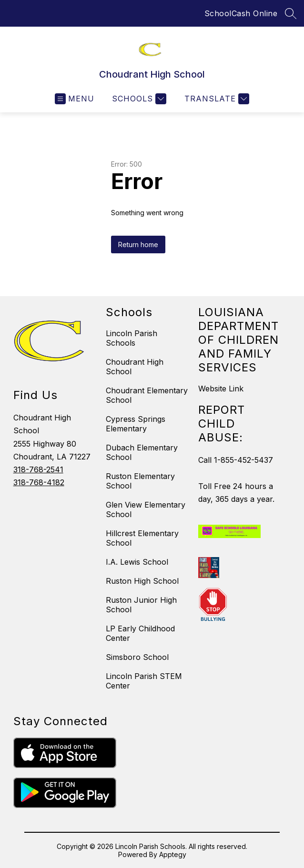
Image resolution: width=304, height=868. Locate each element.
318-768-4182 (39, 482)
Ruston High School (142, 581)
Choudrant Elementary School (147, 395)
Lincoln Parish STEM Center (144, 681)
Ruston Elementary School (140, 481)
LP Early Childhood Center (140, 633)
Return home (138, 244)
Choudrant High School (135, 367)
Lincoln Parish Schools (132, 338)
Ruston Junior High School (141, 605)
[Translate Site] (216, 99)
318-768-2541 (38, 469)
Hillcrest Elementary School (142, 538)
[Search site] (291, 13)
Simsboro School (137, 657)
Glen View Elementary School (146, 509)
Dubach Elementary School (142, 452)
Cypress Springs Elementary (136, 424)
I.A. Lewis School (137, 562)
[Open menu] (75, 99)
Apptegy (173, 854)
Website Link (221, 389)
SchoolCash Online (241, 13)
